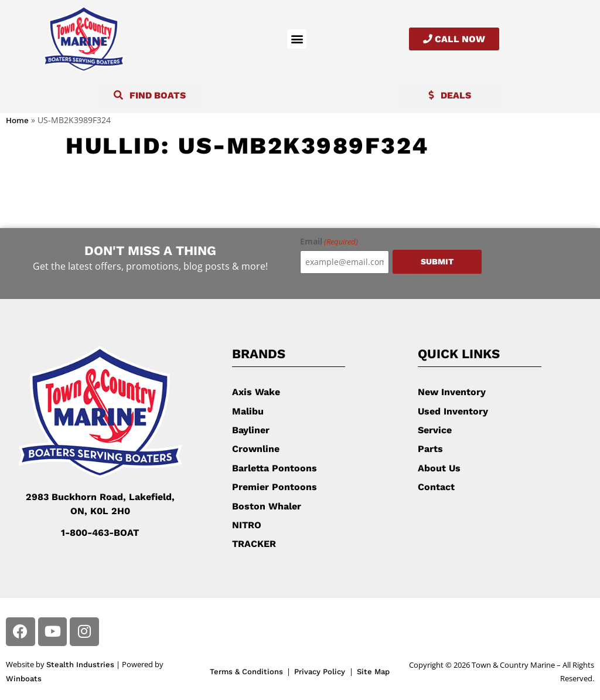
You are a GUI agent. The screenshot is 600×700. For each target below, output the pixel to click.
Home (17, 120)
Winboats (24, 679)
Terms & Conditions (246, 672)
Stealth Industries (80, 665)
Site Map (373, 672)
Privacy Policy (321, 672)
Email (329, 242)
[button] (297, 39)
